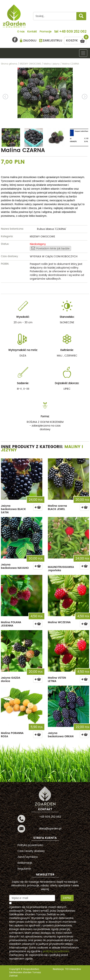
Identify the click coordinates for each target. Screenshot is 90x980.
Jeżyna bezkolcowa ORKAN (61, 735)
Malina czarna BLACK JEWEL (57, 508)
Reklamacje (25, 863)
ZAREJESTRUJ (52, 41)
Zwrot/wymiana (28, 857)
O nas (21, 32)
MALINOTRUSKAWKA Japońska (61, 569)
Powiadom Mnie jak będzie (50, 248)
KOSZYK (76, 40)
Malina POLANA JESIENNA (11, 624)
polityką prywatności (56, 951)
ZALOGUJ (30, 41)
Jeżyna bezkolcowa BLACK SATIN (13, 509)
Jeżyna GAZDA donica (11, 679)
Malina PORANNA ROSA (12, 735)
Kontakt (32, 32)
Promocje (46, 32)
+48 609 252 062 (73, 32)
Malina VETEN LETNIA (57, 679)
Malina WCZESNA (59, 622)
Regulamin (24, 869)
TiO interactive (73, 969)
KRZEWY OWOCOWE (42, 237)
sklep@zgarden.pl (50, 829)
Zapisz (67, 898)
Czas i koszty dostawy (31, 851)
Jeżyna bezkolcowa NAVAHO (15, 566)
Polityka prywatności (30, 845)
